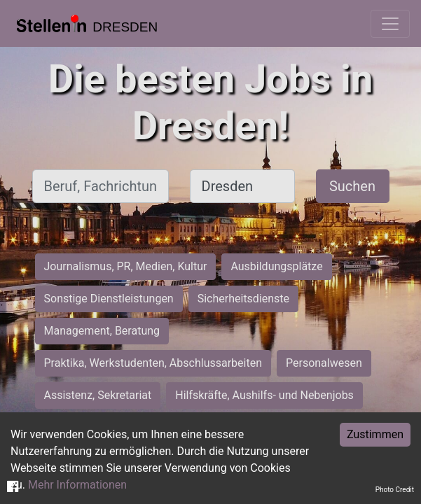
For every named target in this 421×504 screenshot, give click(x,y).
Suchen (352, 186)
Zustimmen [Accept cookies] (375, 434)
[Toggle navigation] (390, 24)
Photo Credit (395, 490)
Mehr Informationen (77, 485)
